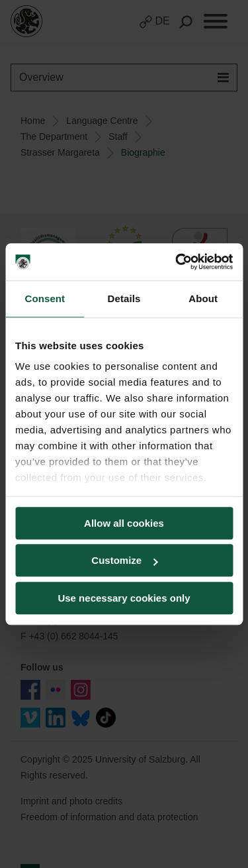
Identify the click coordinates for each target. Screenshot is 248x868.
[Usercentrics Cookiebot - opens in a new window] (177, 262)
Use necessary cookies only (124, 598)
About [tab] (203, 298)
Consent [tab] (45, 298)
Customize (124, 560)
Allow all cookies (124, 523)
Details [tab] (124, 298)
